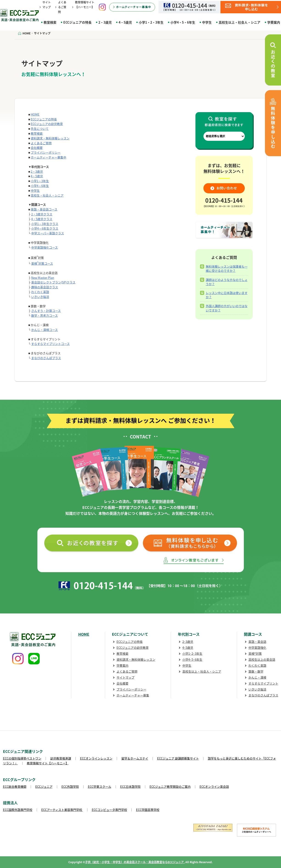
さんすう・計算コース (46, 311)
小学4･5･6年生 (192, 659)
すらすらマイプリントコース (50, 344)
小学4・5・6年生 (183, 22)
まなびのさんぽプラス (46, 358)
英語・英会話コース (44, 209)
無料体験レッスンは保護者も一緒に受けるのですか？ (227, 268)
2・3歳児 (105, 22)
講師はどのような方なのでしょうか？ (227, 282)
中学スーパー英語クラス (48, 233)
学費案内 (122, 665)
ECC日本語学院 (130, 786)
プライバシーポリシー (46, 152)
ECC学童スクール (100, 786)
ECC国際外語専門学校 (18, 810)
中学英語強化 (257, 648)
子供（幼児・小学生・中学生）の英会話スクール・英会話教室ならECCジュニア (134, 862)
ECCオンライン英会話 (214, 786)
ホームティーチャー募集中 (49, 157)
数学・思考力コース (45, 315)
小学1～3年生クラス (45, 224)
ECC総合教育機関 (15, 786)
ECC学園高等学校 (148, 810)
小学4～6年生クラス (45, 228)
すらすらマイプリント (263, 683)
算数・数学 (256, 671)
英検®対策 (255, 653)
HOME (35, 114)
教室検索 (50, 22)
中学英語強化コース (45, 247)
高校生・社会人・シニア (47, 195)
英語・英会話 (257, 642)
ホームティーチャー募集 (133, 695)
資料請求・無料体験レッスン (50, 138)
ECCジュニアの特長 (77, 22)
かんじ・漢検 (257, 677)
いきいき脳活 (40, 297)
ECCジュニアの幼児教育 (47, 124)
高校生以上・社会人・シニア (239, 22)
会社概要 (37, 148)
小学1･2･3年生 (192, 653)
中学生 (207, 22)
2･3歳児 (188, 642)
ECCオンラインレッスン (96, 758)
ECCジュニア (44, 786)
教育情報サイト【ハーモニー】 (48, 763)
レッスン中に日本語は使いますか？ (227, 295)
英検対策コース (42, 263)
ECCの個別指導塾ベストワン (22, 758)
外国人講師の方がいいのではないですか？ (227, 308)
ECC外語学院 (70, 786)
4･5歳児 (188, 648)
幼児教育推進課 (61, 758)
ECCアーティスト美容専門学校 (62, 810)
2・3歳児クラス (42, 214)
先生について (40, 129)
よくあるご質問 (62, 7)
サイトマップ (125, 677)
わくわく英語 (40, 292)
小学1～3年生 (40, 181)
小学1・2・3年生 (151, 22)
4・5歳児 (125, 22)
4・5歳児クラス (42, 219)
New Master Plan (43, 278)
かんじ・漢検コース (45, 330)
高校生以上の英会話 (262, 659)
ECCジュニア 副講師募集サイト (178, 758)
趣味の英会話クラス (45, 287)
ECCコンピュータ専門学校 (109, 810)
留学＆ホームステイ (135, 758)
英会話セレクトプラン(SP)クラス (53, 282)
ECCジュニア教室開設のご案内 (170, 786)
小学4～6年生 (40, 186)
